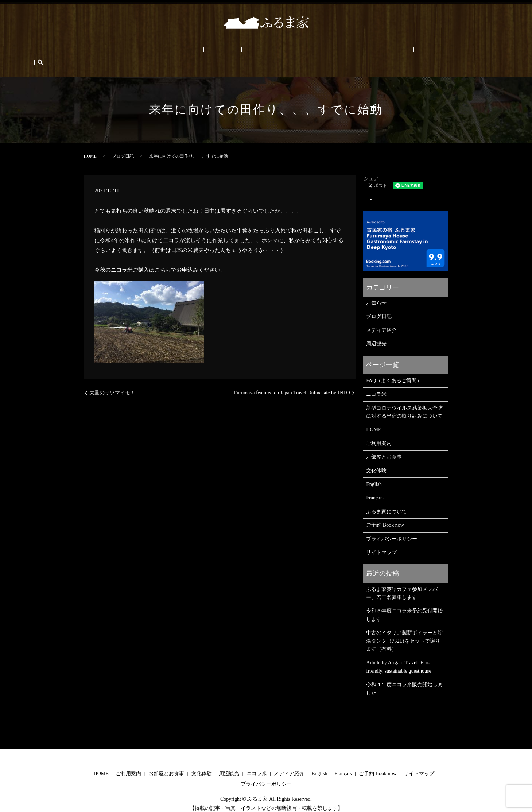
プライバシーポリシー (392, 528)
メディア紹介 (381, 319)
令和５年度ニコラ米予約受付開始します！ (404, 604)
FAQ (340, 51)
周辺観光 (198, 51)
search (468, 51)
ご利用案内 (97, 51)
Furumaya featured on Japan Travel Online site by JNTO (292, 382)
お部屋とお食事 (135, 51)
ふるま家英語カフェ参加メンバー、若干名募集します (402, 582)
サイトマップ (381, 541)
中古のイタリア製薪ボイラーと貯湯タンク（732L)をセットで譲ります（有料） (404, 630)
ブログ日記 (123, 145)
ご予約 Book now (393, 51)
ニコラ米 (225, 51)
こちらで (166, 259)
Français (450, 51)
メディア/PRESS (261, 51)
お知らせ (376, 292)
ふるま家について (307, 51)
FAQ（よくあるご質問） (394, 369)
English (427, 51)
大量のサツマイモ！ (112, 382)
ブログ (359, 51)
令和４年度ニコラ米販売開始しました (404, 677)
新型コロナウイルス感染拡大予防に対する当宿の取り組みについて (404, 401)
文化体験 (170, 51)
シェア (371, 167)
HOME (69, 51)
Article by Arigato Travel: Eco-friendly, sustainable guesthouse (399, 656)
